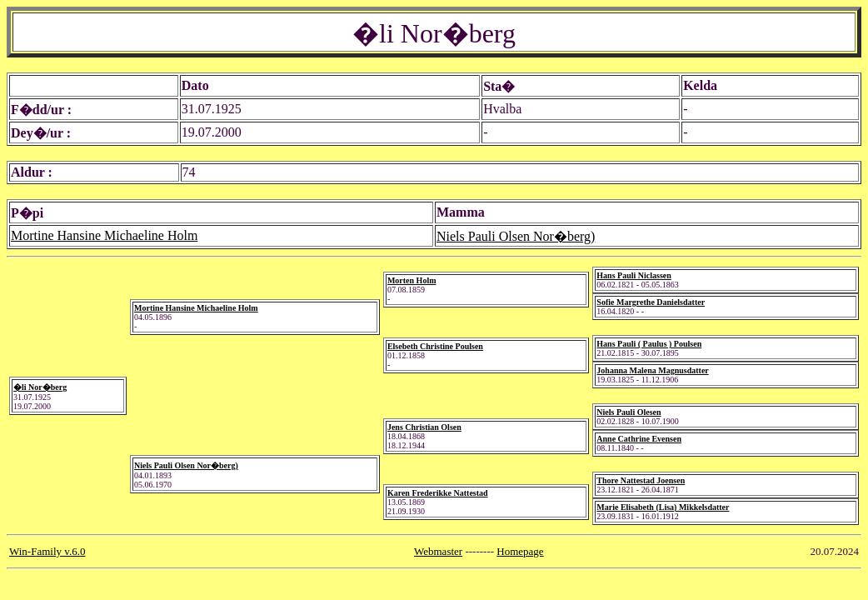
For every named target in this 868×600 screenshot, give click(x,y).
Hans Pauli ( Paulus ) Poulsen (649, 344)
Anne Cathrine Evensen (639, 439)
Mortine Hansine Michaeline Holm (104, 235)
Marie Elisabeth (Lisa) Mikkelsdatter (663, 507)
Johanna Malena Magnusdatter (652, 370)
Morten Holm (412, 280)
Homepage (520, 551)
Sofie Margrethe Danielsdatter (651, 302)
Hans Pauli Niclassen (634, 275)
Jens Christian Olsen (424, 427)
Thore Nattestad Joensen (641, 480)
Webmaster (438, 551)
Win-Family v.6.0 (47, 551)
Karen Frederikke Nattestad (438, 493)
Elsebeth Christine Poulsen (435, 346)
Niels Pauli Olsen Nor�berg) (516, 236)
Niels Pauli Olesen (629, 412)
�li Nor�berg (40, 387)
